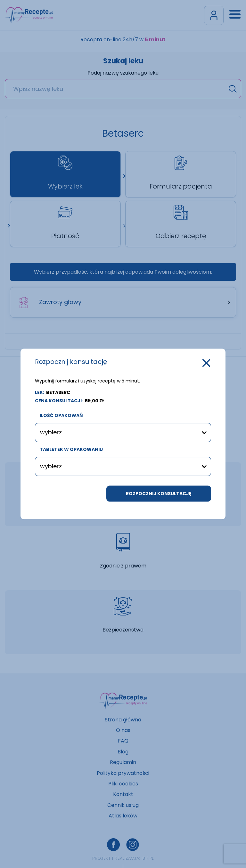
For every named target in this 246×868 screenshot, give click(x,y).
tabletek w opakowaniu (71, 450)
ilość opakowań (61, 416)
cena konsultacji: (70, 401)
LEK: (53, 392)
